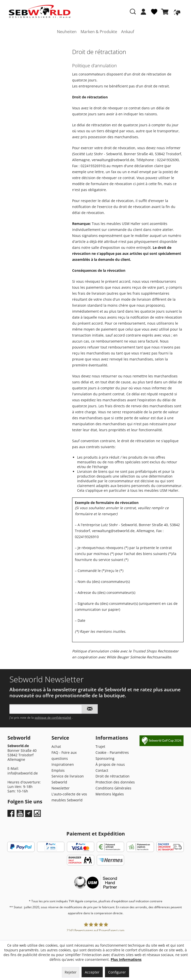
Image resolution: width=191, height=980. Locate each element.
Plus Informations (126, 959)
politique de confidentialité (53, 718)
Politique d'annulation (91, 651)
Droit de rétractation (113, 776)
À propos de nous (110, 764)
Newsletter (61, 788)
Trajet (100, 746)
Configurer (117, 972)
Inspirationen (63, 764)
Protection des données (115, 782)
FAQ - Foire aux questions (64, 755)
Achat (56, 746)
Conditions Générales (113, 788)
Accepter (92, 972)
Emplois (58, 770)
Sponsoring (105, 758)
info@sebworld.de (23, 773)
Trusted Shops (145, 651)
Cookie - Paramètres (112, 752)
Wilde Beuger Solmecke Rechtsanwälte (139, 657)
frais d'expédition (116, 901)
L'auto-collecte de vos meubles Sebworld (69, 797)
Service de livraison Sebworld (68, 779)
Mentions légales (110, 794)
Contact (102, 770)
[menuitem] (143, 14)
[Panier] (166, 12)
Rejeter (71, 972)
